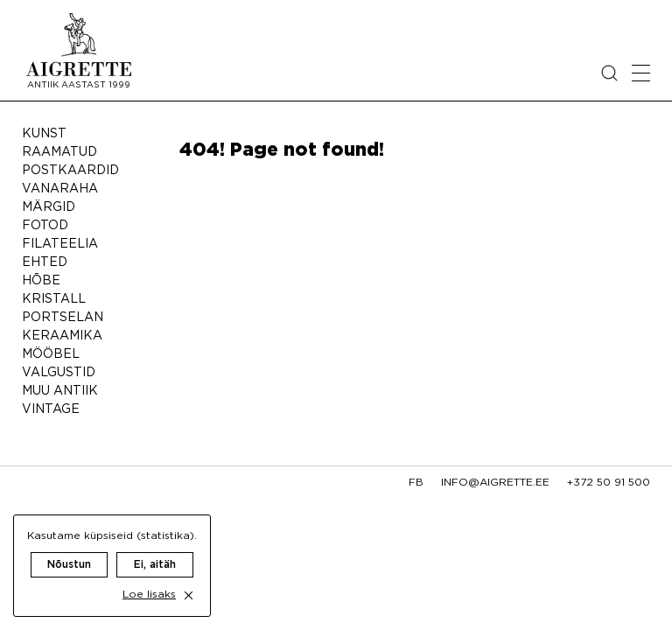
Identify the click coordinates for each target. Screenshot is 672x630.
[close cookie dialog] (189, 595)
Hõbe (41, 281)
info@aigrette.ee (495, 483)
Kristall (54, 299)
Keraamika (62, 336)
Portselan (63, 318)
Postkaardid (70, 171)
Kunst (44, 134)
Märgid (49, 207)
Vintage (51, 409)
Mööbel (51, 354)
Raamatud (59, 152)
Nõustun (69, 565)
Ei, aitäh (155, 565)
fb (416, 483)
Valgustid (59, 373)
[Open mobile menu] (641, 73)
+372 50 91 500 (609, 483)
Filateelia (60, 244)
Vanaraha (60, 189)
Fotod (45, 226)
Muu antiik (60, 391)
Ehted (45, 262)
